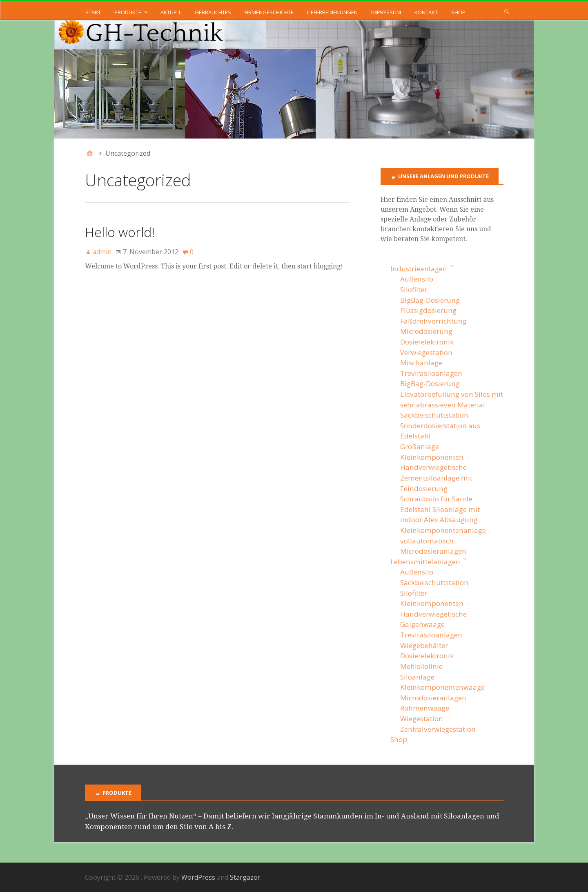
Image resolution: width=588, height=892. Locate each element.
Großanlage (420, 446)
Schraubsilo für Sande (436, 499)
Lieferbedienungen (332, 12)
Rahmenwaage (425, 708)
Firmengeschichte (269, 12)
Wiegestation (422, 719)
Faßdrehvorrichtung (433, 321)
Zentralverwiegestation (438, 729)
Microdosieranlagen (433, 551)
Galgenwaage (422, 624)
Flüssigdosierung (428, 310)
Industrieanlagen (419, 269)
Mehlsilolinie (421, 666)
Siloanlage (417, 677)
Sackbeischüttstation (434, 415)
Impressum (386, 12)
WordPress (198, 877)
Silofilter (414, 290)
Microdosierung (426, 331)
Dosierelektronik (427, 342)
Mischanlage (421, 363)
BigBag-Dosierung (430, 300)
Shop (458, 12)
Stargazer (245, 877)
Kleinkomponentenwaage (442, 687)
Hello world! (120, 232)
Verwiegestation (426, 352)
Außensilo (417, 279)
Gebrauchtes (213, 12)
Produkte (128, 12)
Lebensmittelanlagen (425, 562)
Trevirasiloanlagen (431, 373)
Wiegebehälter (424, 645)
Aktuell (171, 12)
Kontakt (426, 12)
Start (93, 12)
